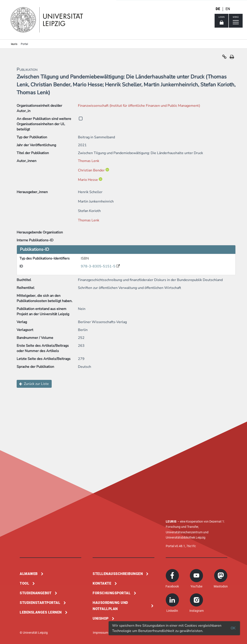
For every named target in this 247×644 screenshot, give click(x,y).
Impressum (101, 633)
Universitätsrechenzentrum (184, 532)
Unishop (101, 618)
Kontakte (102, 583)
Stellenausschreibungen (118, 574)
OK (233, 628)
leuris (14, 44)
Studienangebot (36, 593)
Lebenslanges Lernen (41, 612)
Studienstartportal (40, 603)
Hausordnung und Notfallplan (110, 606)
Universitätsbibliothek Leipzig (186, 537)
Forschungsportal (112, 593)
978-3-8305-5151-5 (99, 266)
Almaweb (29, 574)
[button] (224, 58)
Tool (24, 583)
